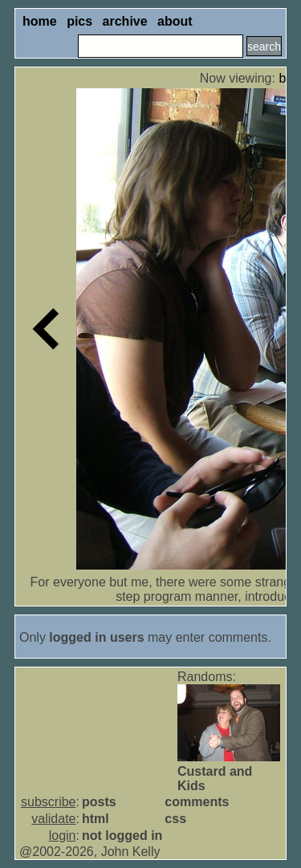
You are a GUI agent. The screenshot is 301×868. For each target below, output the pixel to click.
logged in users (96, 637)
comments (197, 802)
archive (125, 21)
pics (79, 21)
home (40, 21)
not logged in (122, 836)
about (175, 21)
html (96, 819)
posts (99, 802)
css (175, 819)
